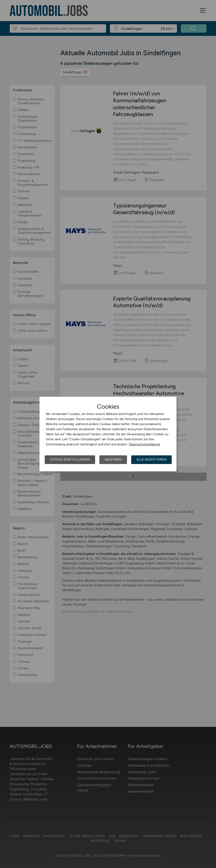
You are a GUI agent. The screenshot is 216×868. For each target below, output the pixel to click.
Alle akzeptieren (151, 460)
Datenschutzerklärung (144, 444)
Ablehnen (113, 460)
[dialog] (108, 434)
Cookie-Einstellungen (70, 460)
